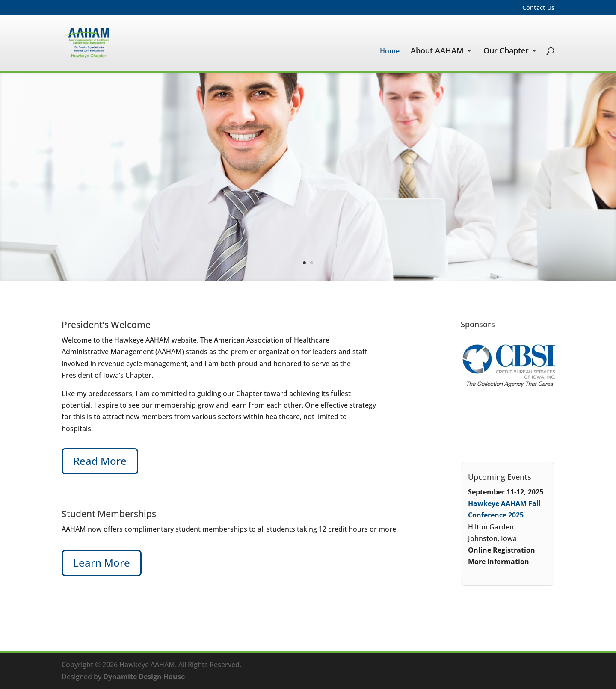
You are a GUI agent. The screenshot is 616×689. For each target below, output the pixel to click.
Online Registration (502, 550)
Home (390, 52)
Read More (100, 461)
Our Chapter (506, 52)
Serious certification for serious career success (432, 162)
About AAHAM (437, 52)
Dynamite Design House (144, 677)
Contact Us (538, 8)
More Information (499, 562)
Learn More (519, 229)
